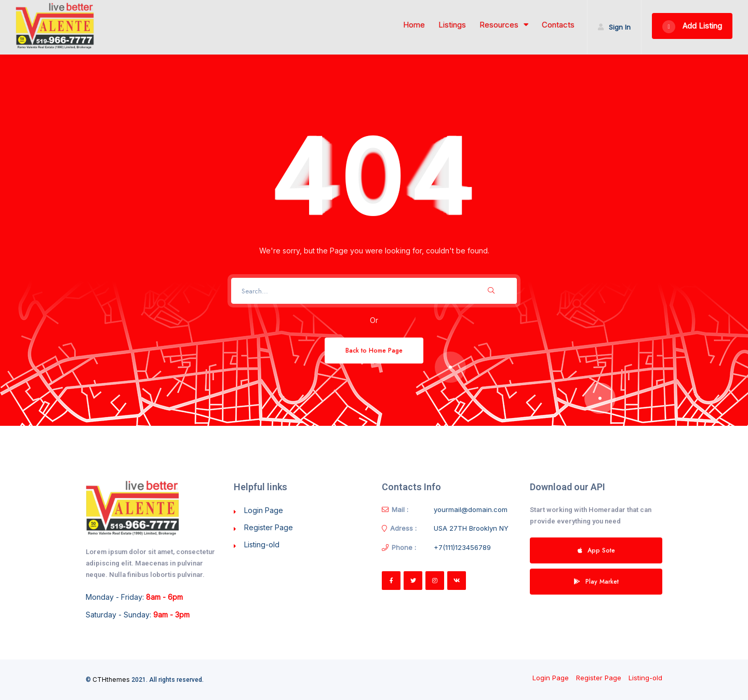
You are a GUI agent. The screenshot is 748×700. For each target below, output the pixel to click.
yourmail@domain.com (471, 509)
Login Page (264, 510)
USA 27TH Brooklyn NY (471, 528)
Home (414, 25)
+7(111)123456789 (462, 547)
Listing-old (262, 544)
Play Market (596, 581)
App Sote (596, 550)
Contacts (558, 25)
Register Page (269, 527)
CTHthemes (111, 679)
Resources (504, 25)
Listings (452, 25)
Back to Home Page (374, 350)
